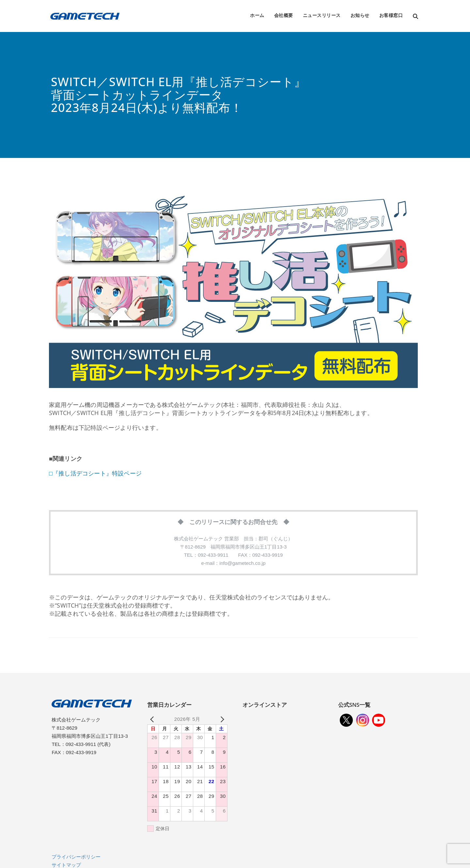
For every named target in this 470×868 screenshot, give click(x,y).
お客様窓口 (391, 15)
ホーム (257, 15)
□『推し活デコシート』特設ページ (95, 473)
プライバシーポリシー (76, 857)
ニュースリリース (322, 15)
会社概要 (284, 15)
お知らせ (360, 15)
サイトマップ (66, 865)
